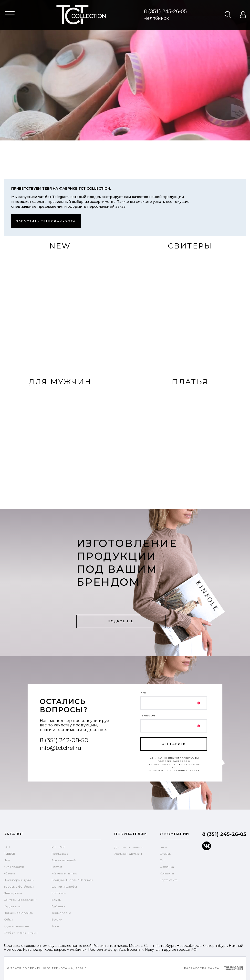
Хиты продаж (14, 867)
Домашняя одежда (18, 913)
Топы (55, 926)
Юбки (8, 919)
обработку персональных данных (174, 771)
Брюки (57, 919)
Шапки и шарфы (64, 886)
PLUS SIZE (59, 847)
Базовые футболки (19, 886)
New (7, 860)
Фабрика (167, 867)
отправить (174, 744)
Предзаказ (60, 854)
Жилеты (10, 873)
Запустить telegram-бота (46, 221)
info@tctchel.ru (61, 748)
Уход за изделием (128, 854)
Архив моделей (64, 860)
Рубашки (58, 906)
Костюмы (59, 893)
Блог (164, 847)
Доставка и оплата (128, 847)
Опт (163, 860)
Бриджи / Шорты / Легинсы (72, 880)
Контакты (167, 873)
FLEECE (9, 854)
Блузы (56, 900)
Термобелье (61, 913)
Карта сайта (169, 880)
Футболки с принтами (21, 933)
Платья (57, 867)
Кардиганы (12, 906)
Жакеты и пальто (64, 873)
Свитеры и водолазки (21, 900)
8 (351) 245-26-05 (165, 11)
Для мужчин (13, 893)
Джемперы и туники (19, 880)
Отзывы (166, 854)
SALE (7, 847)
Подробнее (121, 621)
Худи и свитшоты (16, 926)
